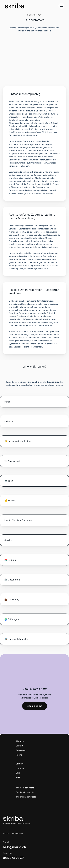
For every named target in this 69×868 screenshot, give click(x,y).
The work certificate (25, 788)
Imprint (6, 833)
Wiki (18, 777)
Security (20, 764)
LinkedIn (20, 768)
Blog (18, 773)
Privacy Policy (18, 833)
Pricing (19, 755)
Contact (19, 746)
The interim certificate (26, 797)
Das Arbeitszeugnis (25, 792)
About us (20, 741)
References (21, 750)
